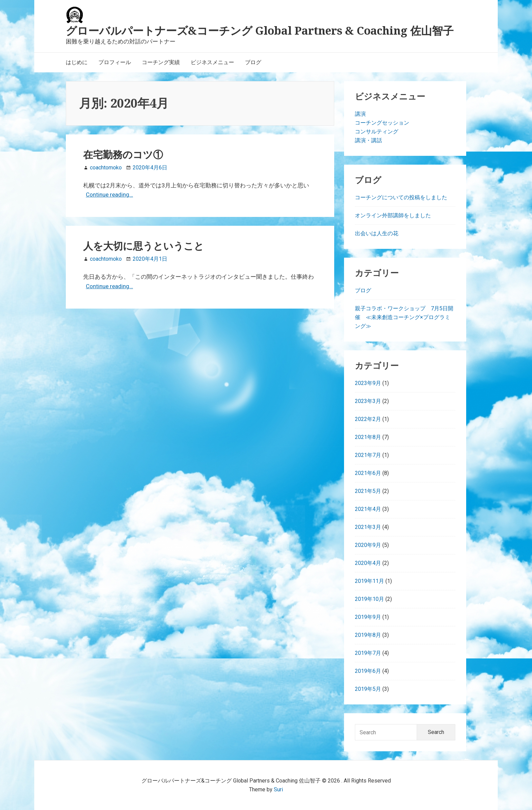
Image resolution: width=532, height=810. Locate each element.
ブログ (363, 290)
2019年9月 (368, 617)
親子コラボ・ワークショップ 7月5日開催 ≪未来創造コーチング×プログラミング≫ (404, 317)
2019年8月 (368, 635)
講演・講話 (368, 140)
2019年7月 (368, 653)
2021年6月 (368, 473)
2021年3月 (368, 527)
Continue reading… (109, 195)
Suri (278, 789)
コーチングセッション (382, 123)
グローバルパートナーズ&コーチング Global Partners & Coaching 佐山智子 (260, 30)
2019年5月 (368, 689)
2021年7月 (368, 455)
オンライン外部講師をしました (393, 215)
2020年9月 (368, 545)
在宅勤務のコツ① (123, 154)
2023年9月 (368, 383)
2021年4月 (368, 509)
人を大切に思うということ (144, 246)
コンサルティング (377, 132)
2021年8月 (368, 437)
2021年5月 (368, 491)
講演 (360, 114)
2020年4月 (368, 563)
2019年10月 (369, 599)
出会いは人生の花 (377, 233)
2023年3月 (368, 401)
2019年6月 (368, 671)
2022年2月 (368, 419)
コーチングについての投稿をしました (401, 197)
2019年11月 (369, 581)
